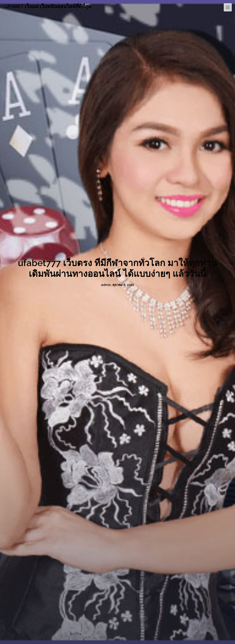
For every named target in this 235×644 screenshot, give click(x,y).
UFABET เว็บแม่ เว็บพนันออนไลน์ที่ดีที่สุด (48, 6)
